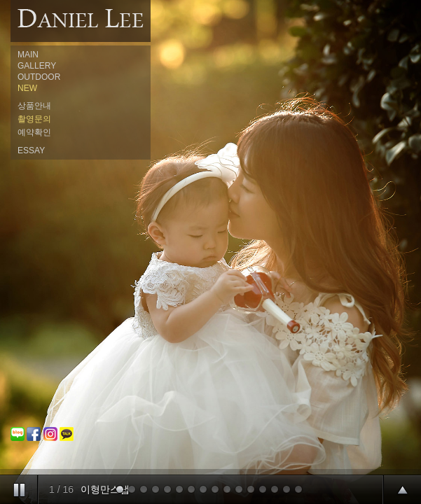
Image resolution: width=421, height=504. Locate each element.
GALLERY (37, 66)
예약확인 (34, 132)
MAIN (28, 55)
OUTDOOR (39, 77)
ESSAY (31, 150)
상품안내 (34, 106)
